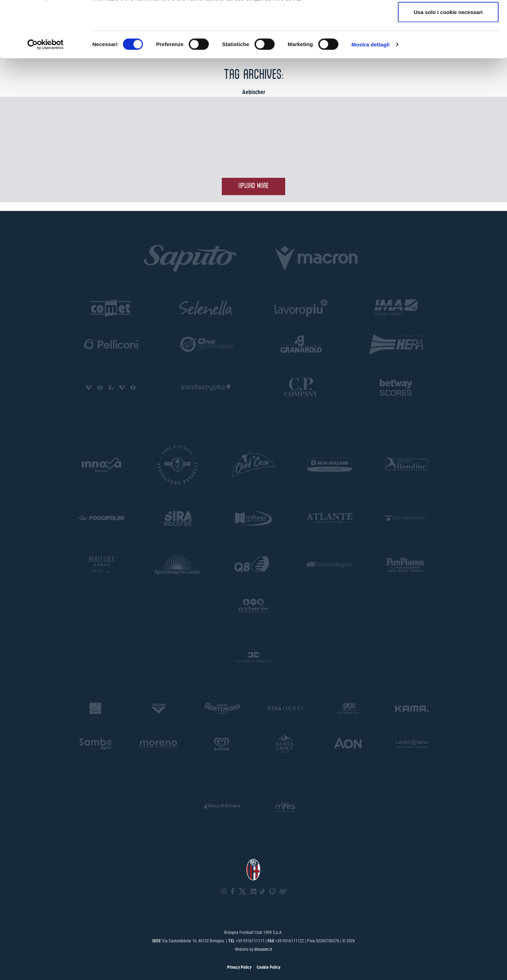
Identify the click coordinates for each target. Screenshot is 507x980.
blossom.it (263, 949)
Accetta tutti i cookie (448, 18)
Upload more (254, 186)
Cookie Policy (268, 967)
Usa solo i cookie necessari (448, 65)
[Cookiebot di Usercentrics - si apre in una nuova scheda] (46, 97)
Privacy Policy (239, 967)
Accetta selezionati (448, 42)
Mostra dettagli (370, 97)
